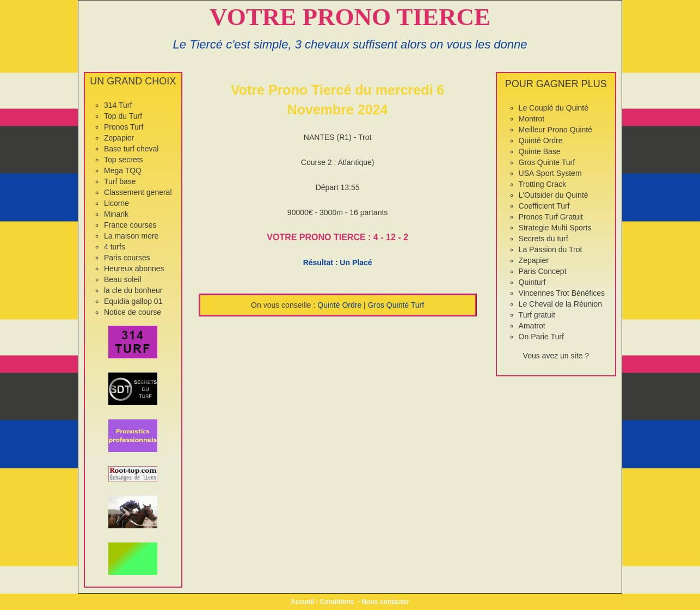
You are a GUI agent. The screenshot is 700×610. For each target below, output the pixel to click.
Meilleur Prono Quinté (555, 130)
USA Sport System (550, 173)
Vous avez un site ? (556, 356)
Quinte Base (540, 151)
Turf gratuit (537, 315)
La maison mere (131, 236)
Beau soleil (123, 279)
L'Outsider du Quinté (554, 195)
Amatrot (532, 326)
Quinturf (532, 282)
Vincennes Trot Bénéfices (562, 293)
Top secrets (124, 160)
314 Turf (118, 105)
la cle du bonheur (133, 290)
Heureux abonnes (134, 269)
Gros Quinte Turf (547, 162)
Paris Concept (543, 271)
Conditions (337, 602)
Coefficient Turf (544, 206)
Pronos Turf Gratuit (551, 217)
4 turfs (115, 247)
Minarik (116, 214)
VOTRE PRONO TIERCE (350, 17)
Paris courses (127, 258)
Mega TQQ (123, 170)
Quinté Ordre (339, 305)
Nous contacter (385, 602)
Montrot (532, 119)
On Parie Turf (541, 337)
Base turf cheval (131, 149)
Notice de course (133, 312)
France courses (130, 225)
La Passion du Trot (551, 249)
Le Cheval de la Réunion (560, 304)
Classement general (138, 192)
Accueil (302, 602)
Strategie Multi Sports (555, 228)
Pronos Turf (124, 127)
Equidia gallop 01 (133, 301)
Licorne (116, 203)
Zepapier (119, 138)
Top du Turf (123, 116)
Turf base (120, 181)
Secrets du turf (544, 239)
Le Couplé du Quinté (554, 108)
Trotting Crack (542, 184)
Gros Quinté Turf (396, 305)
